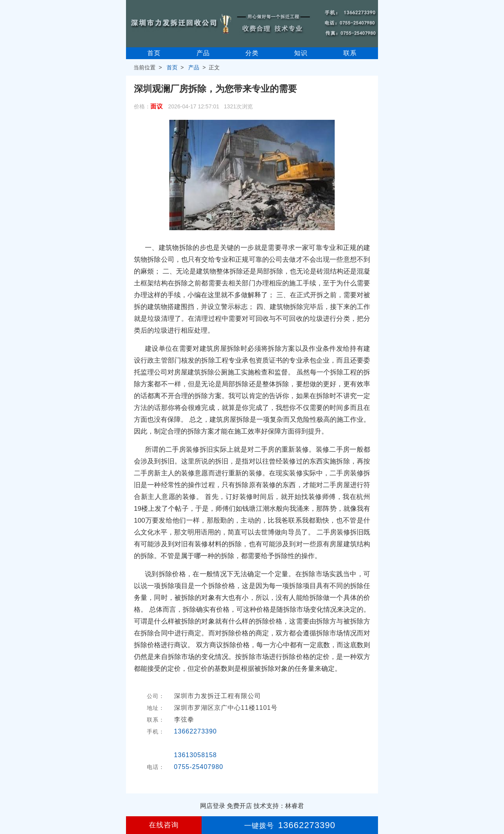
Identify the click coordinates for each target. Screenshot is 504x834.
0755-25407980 (199, 767)
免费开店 (239, 806)
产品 (203, 53)
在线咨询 (164, 825)
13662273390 (195, 731)
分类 (252, 53)
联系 (350, 53)
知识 (301, 53)
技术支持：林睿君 (279, 806)
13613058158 (195, 755)
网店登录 (213, 806)
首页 (154, 53)
